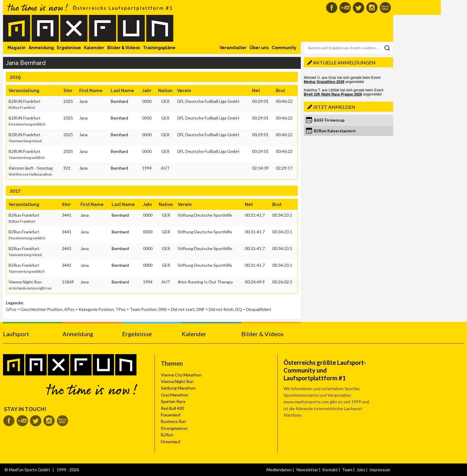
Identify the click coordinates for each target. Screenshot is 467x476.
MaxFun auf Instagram (372, 8)
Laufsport (16, 334)
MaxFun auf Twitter (358, 8)
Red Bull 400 (172, 408)
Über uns (259, 48)
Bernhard (119, 101)
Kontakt (330, 470)
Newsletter (307, 470)
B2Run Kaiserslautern (335, 131)
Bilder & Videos (124, 48)
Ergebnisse (69, 48)
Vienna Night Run (177, 381)
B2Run (167, 435)
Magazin (17, 48)
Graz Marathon (175, 395)
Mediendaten (279, 470)
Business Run (173, 421)
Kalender (94, 48)
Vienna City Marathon (181, 375)
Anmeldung (41, 48)
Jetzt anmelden (334, 107)
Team (347, 470)
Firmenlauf (171, 442)
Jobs (361, 470)
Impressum (380, 470)
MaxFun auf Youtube (345, 8)
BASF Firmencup (329, 120)
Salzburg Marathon (178, 388)
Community (284, 48)
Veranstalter (233, 48)
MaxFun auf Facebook (332, 8)
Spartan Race (173, 401)
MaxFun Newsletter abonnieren (385, 8)
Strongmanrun (174, 428)
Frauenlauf (171, 415)
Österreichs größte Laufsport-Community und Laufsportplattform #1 (325, 370)
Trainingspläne (159, 48)
